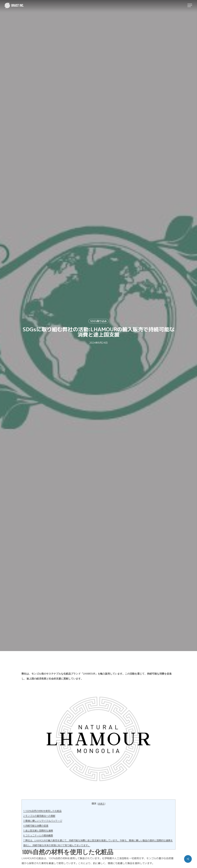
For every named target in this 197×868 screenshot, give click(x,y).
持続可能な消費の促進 (36, 826)
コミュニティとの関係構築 (38, 836)
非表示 (101, 804)
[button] (190, 5)
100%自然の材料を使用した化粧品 (42, 811)
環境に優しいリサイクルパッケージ (43, 821)
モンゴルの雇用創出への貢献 (39, 816)
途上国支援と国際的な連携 (38, 831)
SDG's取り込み (98, 321)
